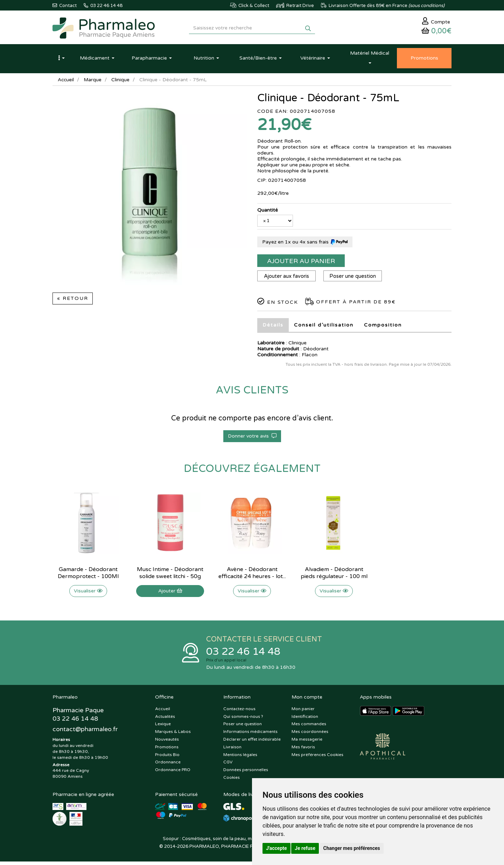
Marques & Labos (173, 735)
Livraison (232, 750)
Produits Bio (167, 758)
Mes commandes (309, 728)
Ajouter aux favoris (287, 279)
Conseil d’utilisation (324, 328)
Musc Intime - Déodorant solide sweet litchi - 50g (170, 576)
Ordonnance (168, 766)
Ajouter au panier (301, 263)
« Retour (73, 301)
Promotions (167, 750)
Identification (305, 720)
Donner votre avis (252, 439)
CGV (228, 766)
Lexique (163, 728)
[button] (61, 61)
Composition (383, 328)
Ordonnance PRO (173, 773)
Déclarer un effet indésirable (252, 743)
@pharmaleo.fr (85, 733)
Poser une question (355, 279)
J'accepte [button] (276, 848)
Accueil (66, 82)
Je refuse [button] (305, 848)
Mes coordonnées (310, 735)
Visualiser (88, 594)
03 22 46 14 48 (245, 655)
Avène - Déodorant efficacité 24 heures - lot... (252, 576)
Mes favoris (303, 750)
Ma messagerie (307, 743)
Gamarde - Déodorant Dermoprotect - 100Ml (88, 576)
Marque (93, 82)
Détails (273, 328)
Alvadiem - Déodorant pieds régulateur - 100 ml (334, 576)
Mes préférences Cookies (317, 758)
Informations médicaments (250, 735)
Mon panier (303, 712)
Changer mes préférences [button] (352, 848)
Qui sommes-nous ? (243, 720)
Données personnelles (246, 773)
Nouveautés (167, 743)
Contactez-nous (239, 712)
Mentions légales (240, 758)
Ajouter (170, 594)
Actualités (165, 720)
